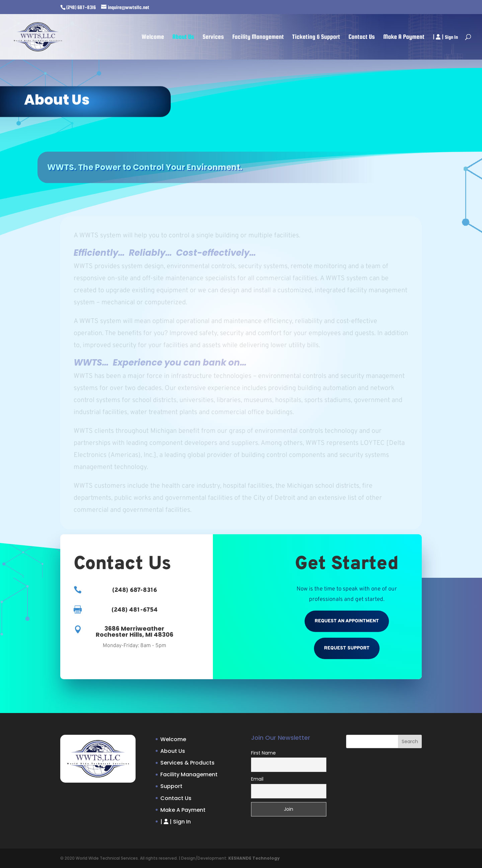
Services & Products (187, 763)
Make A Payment (404, 37)
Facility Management (258, 37)
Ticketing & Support (316, 37)
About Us (183, 37)
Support (171, 786)
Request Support (347, 648)
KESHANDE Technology (254, 858)
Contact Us (362, 37)
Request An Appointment (347, 621)
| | (445, 37)
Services (213, 37)
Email (257, 779)
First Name (263, 753)
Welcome (153, 37)
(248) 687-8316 (81, 7)
